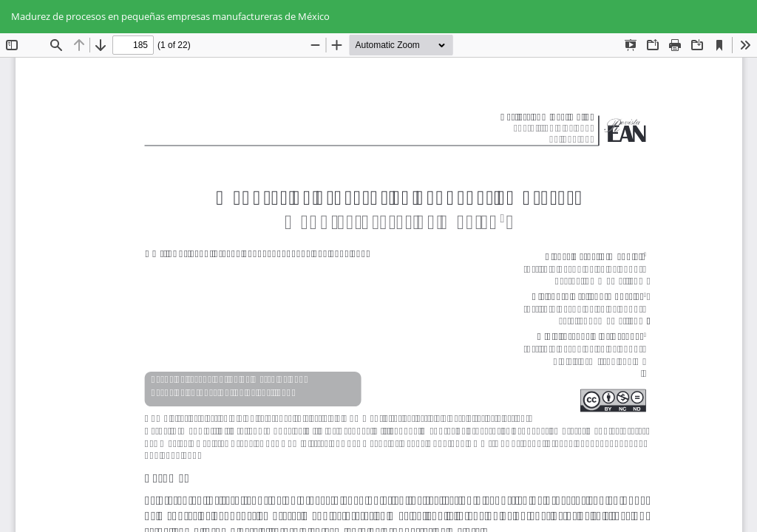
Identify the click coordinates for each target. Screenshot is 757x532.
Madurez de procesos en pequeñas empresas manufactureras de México (170, 16)
